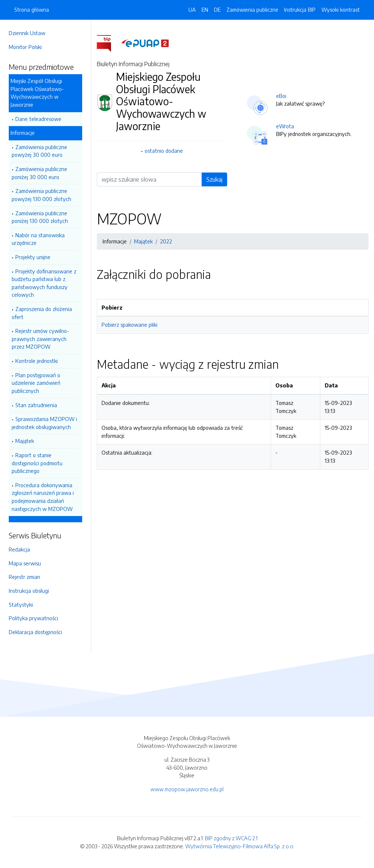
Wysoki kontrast (341, 10)
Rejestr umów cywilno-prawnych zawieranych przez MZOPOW (40, 339)
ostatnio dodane (164, 151)
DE (217, 10)
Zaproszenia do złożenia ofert (42, 313)
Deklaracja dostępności (35, 632)
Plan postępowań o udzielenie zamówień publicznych (36, 383)
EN (205, 10)
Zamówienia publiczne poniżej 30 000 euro (39, 173)
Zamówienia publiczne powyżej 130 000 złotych (41, 195)
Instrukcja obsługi (29, 591)
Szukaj (214, 179)
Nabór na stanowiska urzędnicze (38, 239)
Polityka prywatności (33, 618)
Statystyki (21, 604)
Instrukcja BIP (300, 10)
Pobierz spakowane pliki (129, 325)
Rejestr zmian (24, 577)
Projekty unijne (33, 257)
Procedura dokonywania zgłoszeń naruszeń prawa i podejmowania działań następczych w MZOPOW (43, 497)
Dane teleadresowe (38, 119)
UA (192, 10)
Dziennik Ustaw (27, 33)
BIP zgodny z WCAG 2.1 (231, 838)
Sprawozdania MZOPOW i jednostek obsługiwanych (44, 423)
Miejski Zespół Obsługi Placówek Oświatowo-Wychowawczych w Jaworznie (37, 93)
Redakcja (19, 549)
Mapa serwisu (25, 563)
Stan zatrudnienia (36, 405)
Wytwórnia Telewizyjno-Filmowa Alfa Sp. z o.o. (240, 846)
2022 (166, 241)
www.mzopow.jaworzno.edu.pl (187, 789)
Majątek (25, 441)
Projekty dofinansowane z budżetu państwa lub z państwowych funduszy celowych (44, 283)
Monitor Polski (25, 47)
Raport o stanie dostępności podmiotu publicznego (37, 463)
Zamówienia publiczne (252, 10)
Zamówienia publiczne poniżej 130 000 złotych (40, 217)
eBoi (281, 96)
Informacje (23, 133)
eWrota (285, 126)
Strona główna (32, 10)
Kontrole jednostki (37, 361)
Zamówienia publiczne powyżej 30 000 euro (39, 151)
